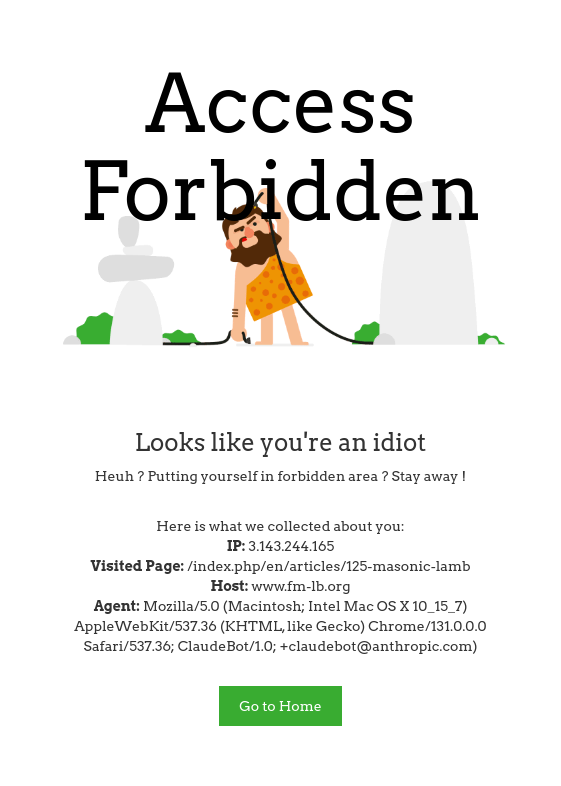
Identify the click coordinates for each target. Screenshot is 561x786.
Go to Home (280, 706)
